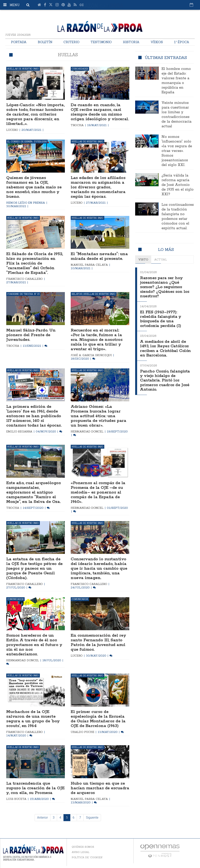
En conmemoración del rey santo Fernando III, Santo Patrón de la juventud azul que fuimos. (98, 643)
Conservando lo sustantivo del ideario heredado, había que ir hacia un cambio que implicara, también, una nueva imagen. (99, 569)
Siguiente (92, 818)
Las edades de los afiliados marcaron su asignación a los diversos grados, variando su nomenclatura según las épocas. (98, 187)
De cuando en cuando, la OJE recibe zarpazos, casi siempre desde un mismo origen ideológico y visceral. (100, 112)
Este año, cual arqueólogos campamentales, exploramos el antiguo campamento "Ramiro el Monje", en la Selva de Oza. (34, 492)
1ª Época (182, 42)
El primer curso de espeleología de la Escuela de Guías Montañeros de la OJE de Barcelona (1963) (98, 719)
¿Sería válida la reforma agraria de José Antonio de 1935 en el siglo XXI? (178, 185)
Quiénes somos (83, 847)
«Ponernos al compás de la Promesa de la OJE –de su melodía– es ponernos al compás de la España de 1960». (98, 492)
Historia (131, 42)
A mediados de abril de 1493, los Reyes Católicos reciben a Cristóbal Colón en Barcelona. (165, 346)
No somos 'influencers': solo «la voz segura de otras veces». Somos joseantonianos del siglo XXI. (177, 151)
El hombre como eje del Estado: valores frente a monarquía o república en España (176, 81)
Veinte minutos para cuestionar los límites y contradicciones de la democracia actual (176, 115)
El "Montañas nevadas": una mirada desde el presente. (99, 256)
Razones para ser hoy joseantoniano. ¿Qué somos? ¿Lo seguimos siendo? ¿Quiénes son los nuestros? (165, 287)
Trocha (78, 125)
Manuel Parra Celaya (90, 265)
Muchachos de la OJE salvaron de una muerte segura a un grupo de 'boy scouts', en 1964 (33, 719)
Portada (19, 42)
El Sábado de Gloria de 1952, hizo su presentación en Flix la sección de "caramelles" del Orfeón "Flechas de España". (35, 263)
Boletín (45, 42)
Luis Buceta (17, 799)
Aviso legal (81, 852)
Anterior (42, 818)
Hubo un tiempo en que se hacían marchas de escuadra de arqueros (100, 788)
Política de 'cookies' (87, 857)
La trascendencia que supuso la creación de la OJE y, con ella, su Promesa (35, 788)
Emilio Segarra (20, 431)
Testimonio (101, 42)
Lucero (13, 130)
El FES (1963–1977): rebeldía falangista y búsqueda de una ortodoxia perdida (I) (161, 318)
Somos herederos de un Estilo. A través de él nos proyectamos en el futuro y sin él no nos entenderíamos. (34, 645)
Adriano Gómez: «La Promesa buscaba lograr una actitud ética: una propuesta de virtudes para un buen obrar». (99, 416)
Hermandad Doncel (87, 431)
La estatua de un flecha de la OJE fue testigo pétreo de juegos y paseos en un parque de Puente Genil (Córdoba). (34, 569)
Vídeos (157, 42)
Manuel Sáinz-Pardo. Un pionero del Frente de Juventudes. (31, 335)
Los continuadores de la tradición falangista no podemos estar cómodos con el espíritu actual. (178, 217)
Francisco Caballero (25, 279)
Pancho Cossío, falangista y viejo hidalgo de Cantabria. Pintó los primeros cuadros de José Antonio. (165, 377)
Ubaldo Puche (83, 732)
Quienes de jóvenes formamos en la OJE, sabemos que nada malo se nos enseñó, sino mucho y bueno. (34, 187)
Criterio (71, 42)
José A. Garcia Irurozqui (92, 355)
